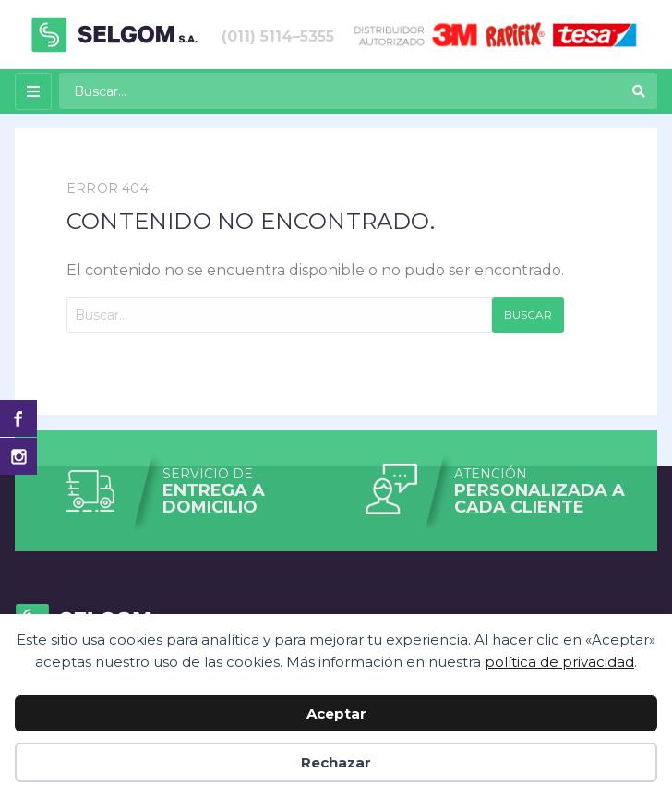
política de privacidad (559, 662)
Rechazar (336, 762)
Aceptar (336, 713)
